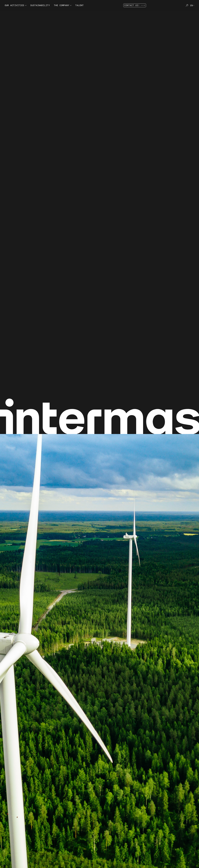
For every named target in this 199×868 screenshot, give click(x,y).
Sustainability (40, 5)
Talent (79, 5)
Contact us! (135, 5)
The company (62, 5)
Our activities (14, 5)
